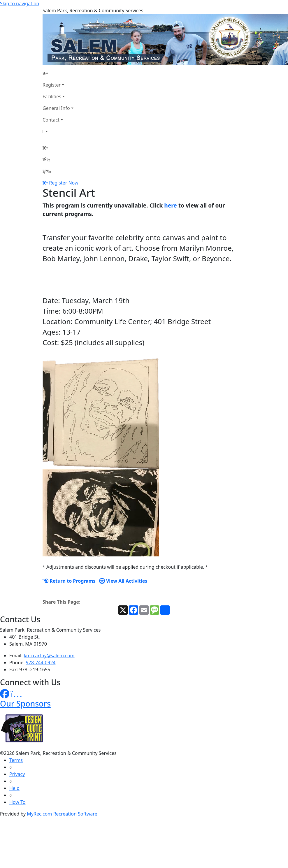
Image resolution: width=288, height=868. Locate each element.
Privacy (17, 774)
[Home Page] (58, 73)
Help (14, 788)
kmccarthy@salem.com (49, 656)
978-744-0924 (41, 663)
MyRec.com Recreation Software (62, 814)
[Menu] (47, 171)
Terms (16, 760)
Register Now (64, 183)
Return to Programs (69, 581)
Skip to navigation (20, 3)
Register (52, 85)
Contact (51, 120)
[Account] (58, 131)
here (171, 205)
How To (17, 802)
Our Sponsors (25, 703)
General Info (56, 108)
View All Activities (123, 581)
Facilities (52, 96)
